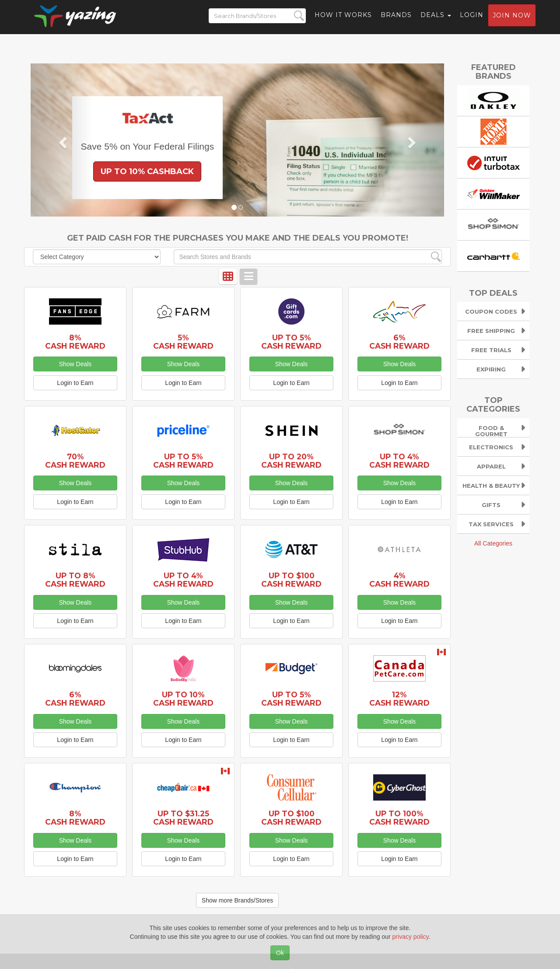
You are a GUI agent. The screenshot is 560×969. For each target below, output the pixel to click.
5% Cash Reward (183, 342)
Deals (436, 20)
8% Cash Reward (75, 342)
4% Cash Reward (399, 580)
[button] (62, 140)
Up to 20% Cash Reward (291, 461)
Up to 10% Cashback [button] (147, 171)
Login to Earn (75, 383)
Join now (512, 20)
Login (472, 20)
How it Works (343, 20)
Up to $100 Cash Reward (291, 580)
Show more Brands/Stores (237, 900)
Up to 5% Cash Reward (291, 342)
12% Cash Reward (399, 699)
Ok (280, 953)
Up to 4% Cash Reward (399, 461)
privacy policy (411, 937)
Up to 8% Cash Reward (75, 580)
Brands (396, 20)
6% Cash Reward (399, 342)
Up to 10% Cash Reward (183, 699)
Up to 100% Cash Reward (399, 818)
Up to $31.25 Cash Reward (183, 818)
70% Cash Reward (75, 461)
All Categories (493, 543)
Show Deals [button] (75, 364)
